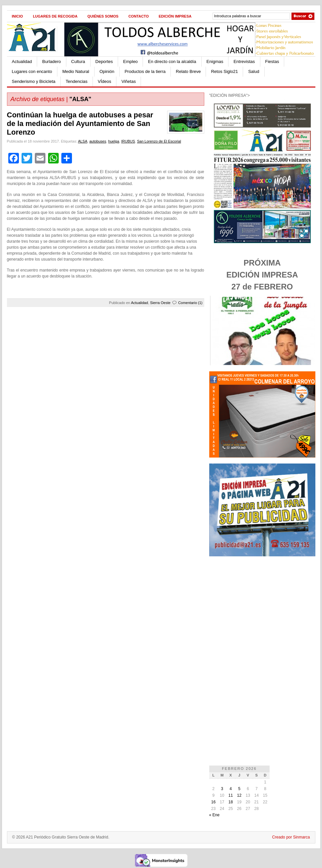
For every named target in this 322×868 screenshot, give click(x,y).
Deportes (104, 62)
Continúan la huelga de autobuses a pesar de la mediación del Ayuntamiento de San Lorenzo (80, 124)
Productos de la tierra (145, 71)
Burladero (51, 62)
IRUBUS (128, 141)
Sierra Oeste (160, 303)
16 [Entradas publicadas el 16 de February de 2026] (213, 802)
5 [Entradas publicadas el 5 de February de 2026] (239, 789)
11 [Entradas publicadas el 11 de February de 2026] (231, 795)
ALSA (83, 141)
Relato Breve (188, 71)
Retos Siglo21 (224, 71)
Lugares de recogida (55, 16)
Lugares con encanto (32, 71)
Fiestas (272, 62)
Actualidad (22, 62)
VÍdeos (104, 81)
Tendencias (77, 81)
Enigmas (215, 62)
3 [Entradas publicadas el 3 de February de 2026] (222, 789)
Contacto (138, 16)
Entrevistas (244, 62)
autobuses (98, 141)
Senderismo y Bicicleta (34, 81)
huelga (114, 141)
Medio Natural (76, 71)
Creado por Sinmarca (291, 837)
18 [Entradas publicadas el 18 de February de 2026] (231, 802)
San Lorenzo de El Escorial (159, 141)
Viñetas (129, 81)
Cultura (78, 62)
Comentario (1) (190, 303)
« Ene (214, 815)
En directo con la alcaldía (172, 62)
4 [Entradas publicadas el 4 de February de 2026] (231, 789)
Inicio (18, 16)
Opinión (107, 71)
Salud (254, 71)
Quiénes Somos (103, 16)
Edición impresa (175, 16)
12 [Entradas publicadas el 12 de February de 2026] (239, 795)
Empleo (130, 62)
